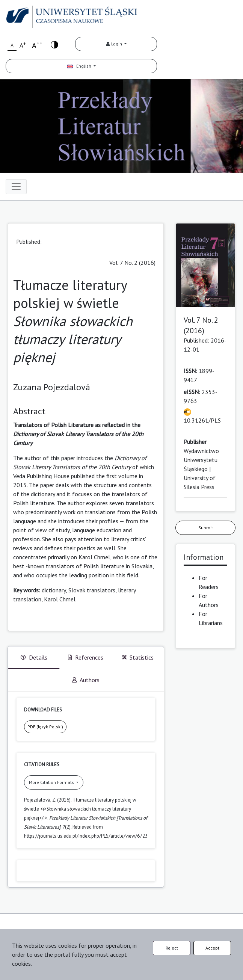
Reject (172, 948)
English (80, 66)
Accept (212, 948)
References (86, 657)
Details (34, 657)
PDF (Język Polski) (45, 727)
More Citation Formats (52, 782)
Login (115, 44)
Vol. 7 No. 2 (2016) (132, 263)
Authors (86, 680)
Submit (206, 528)
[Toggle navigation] (16, 187)
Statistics (138, 657)
